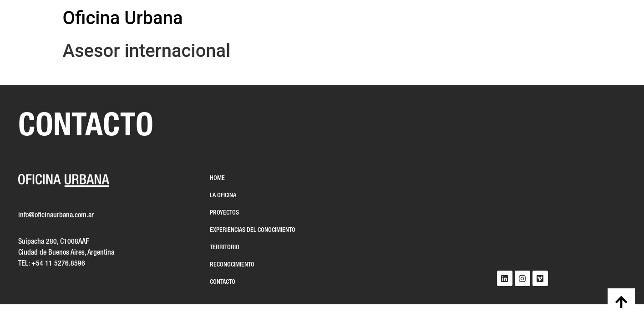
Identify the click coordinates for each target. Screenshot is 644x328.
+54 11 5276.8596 (58, 264)
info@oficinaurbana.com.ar (56, 215)
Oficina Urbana (123, 18)
